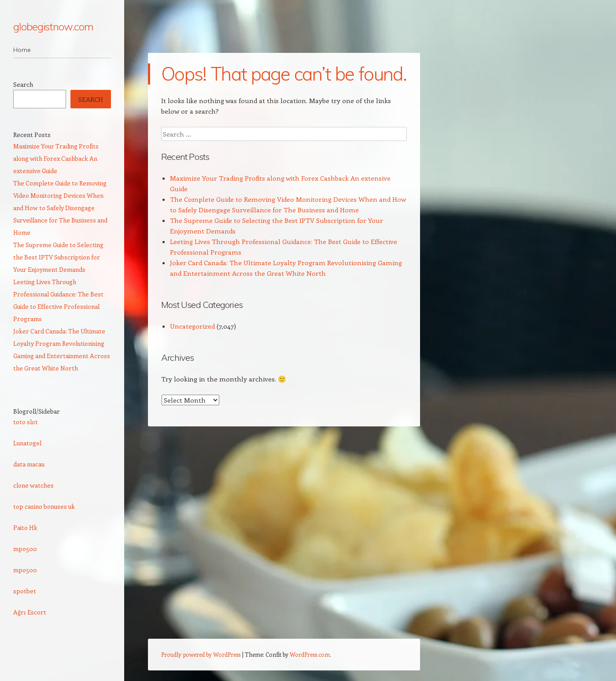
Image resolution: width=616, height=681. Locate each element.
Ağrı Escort (30, 612)
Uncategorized (192, 326)
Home (22, 50)
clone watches (33, 485)
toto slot (26, 422)
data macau (29, 464)
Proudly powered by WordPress (201, 654)
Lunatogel (27, 443)
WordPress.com (310, 654)
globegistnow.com (53, 26)
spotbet (25, 591)
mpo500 (25, 549)
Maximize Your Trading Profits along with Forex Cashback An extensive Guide (56, 158)
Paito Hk (25, 527)
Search (23, 84)
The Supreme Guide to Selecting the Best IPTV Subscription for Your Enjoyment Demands (58, 257)
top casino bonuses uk (44, 506)
